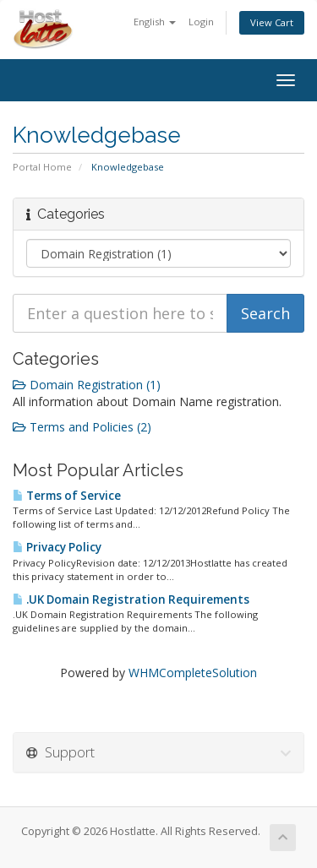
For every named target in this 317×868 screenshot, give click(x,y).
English (155, 22)
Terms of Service (67, 496)
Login (201, 22)
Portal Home (42, 167)
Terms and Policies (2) (82, 427)
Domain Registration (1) (87, 385)
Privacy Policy (57, 547)
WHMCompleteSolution (193, 673)
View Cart (272, 22)
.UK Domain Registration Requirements (131, 599)
